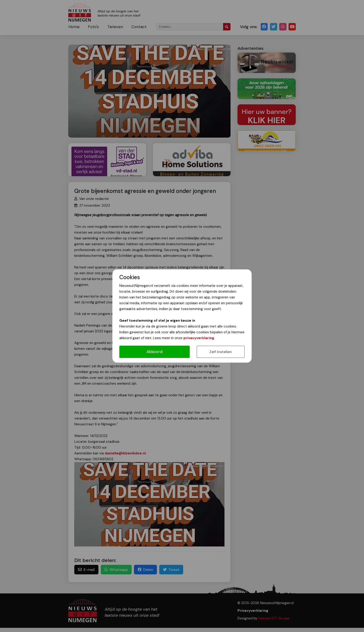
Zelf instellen (221, 352)
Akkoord (154, 352)
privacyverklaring (199, 338)
